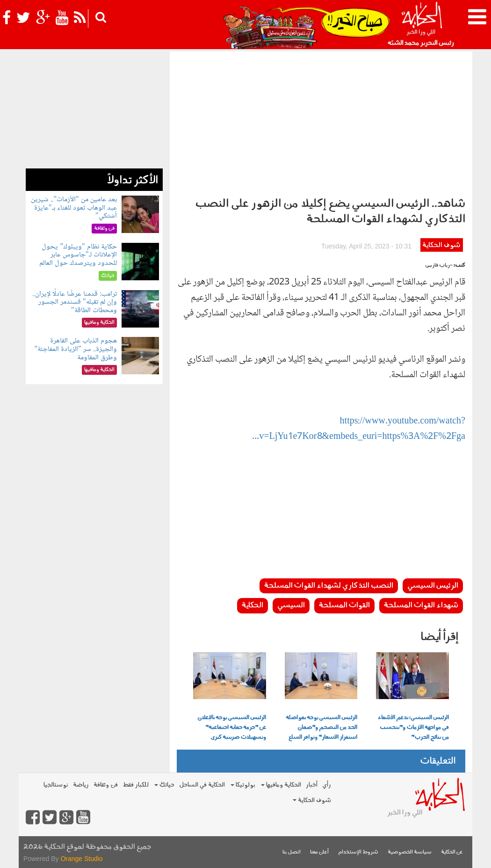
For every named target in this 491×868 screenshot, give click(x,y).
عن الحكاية (452, 852)
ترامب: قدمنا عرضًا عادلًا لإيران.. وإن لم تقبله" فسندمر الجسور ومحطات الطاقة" (75, 302)
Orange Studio (81, 859)
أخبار (312, 785)
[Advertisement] (321, 122)
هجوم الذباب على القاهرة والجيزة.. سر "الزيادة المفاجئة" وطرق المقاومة (75, 349)
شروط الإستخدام (358, 852)
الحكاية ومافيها (281, 785)
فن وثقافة (106, 785)
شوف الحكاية (441, 245)
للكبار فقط (136, 785)
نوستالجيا (56, 785)
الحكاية (253, 605)
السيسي (291, 605)
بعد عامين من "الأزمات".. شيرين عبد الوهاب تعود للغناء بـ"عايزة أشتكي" (74, 208)
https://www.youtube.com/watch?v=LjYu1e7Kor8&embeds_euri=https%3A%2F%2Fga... (359, 429)
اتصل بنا (292, 852)
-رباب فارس (439, 266)
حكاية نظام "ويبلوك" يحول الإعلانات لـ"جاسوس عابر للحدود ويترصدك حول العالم (78, 255)
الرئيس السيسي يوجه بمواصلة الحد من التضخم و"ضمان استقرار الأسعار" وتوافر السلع (321, 728)
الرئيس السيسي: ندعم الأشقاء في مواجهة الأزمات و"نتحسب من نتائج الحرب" (413, 728)
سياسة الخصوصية (410, 852)
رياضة (81, 785)
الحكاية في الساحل (202, 785)
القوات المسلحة (344, 605)
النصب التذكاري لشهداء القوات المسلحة (329, 586)
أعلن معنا (319, 852)
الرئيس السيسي (433, 586)
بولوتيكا (243, 785)
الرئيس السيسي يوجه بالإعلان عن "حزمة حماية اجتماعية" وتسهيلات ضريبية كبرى (232, 728)
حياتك (164, 785)
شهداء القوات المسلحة (421, 605)
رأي (327, 785)
